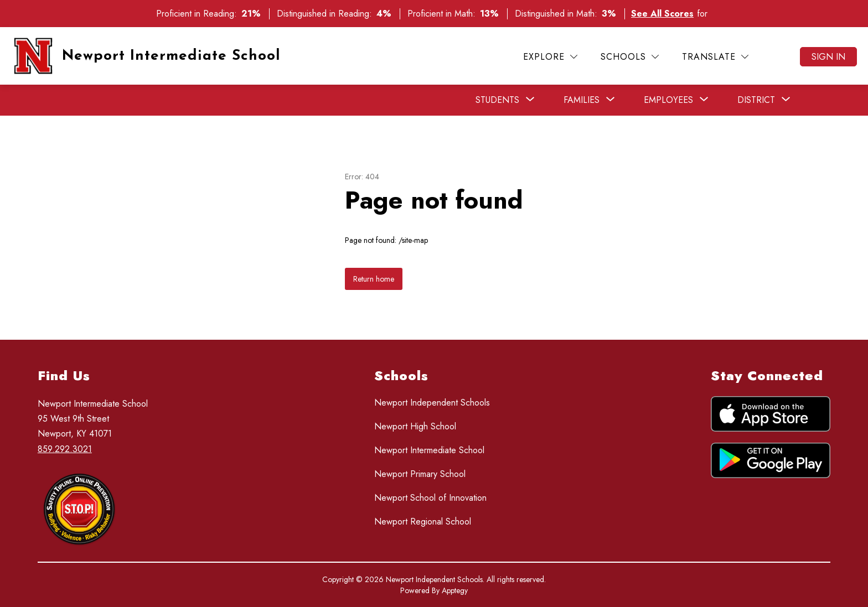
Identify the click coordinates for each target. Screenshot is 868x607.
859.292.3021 (65, 449)
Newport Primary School (420, 474)
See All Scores (662, 14)
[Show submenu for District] (756, 100)
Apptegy (455, 590)
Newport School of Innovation (430, 498)
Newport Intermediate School (429, 450)
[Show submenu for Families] (582, 100)
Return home (374, 279)
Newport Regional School (423, 522)
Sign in (828, 57)
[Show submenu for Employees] (668, 100)
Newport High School (415, 426)
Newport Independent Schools (432, 403)
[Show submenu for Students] (497, 100)
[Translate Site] (715, 57)
